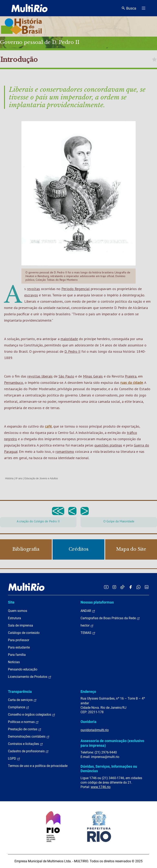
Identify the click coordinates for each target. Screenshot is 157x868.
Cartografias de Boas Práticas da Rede (110, 618)
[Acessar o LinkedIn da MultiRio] (147, 587)
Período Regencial (76, 289)
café (48, 426)
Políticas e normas (23, 722)
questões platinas (108, 445)
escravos (31, 295)
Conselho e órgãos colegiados (32, 715)
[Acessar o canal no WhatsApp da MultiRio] (139, 587)
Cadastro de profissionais (28, 751)
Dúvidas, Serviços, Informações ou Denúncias (109, 769)
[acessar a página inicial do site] (29, 8)
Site (11, 602)
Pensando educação (23, 669)
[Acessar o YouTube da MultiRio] (106, 587)
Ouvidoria (88, 722)
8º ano (19, 478)
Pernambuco (14, 383)
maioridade (69, 339)
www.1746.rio (101, 787)
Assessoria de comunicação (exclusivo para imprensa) (112, 743)
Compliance (19, 707)
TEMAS (88, 633)
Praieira (131, 376)
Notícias (14, 662)
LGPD (14, 759)
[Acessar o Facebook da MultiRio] (130, 587)
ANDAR (88, 611)
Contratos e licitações (25, 744)
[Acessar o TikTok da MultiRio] (122, 587)
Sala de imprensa (20, 625)
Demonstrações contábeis (29, 737)
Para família (17, 655)
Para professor (19, 640)
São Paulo (66, 376)
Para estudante (19, 647)
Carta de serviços (22, 700)
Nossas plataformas (97, 602)
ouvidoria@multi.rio (95, 730)
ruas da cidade (132, 383)
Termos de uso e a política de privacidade (38, 766)
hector (87, 626)
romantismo (65, 451)
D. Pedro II (72, 351)
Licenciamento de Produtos (30, 677)
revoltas (33, 289)
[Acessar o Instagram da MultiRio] (114, 587)
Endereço (88, 692)
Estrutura (14, 618)
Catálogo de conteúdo (24, 633)
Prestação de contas (25, 729)
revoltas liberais (40, 376)
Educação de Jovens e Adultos (41, 478)
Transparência (20, 692)
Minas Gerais (93, 376)
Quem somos (18, 611)
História (9, 478)
